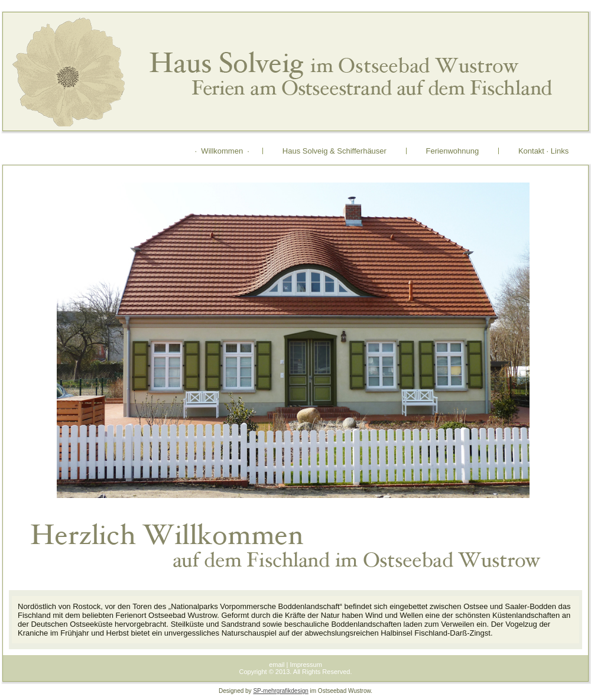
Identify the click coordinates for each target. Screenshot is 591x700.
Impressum (306, 665)
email (277, 665)
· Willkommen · (222, 151)
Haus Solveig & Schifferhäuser (335, 151)
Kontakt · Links (543, 151)
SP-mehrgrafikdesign (280, 691)
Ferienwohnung (452, 151)
